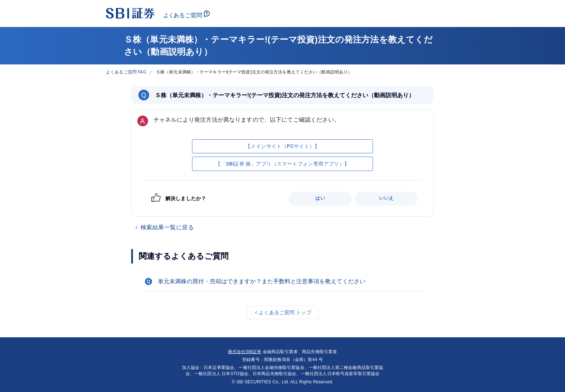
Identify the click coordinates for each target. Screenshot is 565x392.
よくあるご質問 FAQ (126, 72)
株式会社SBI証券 (245, 352)
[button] (282, 281)
